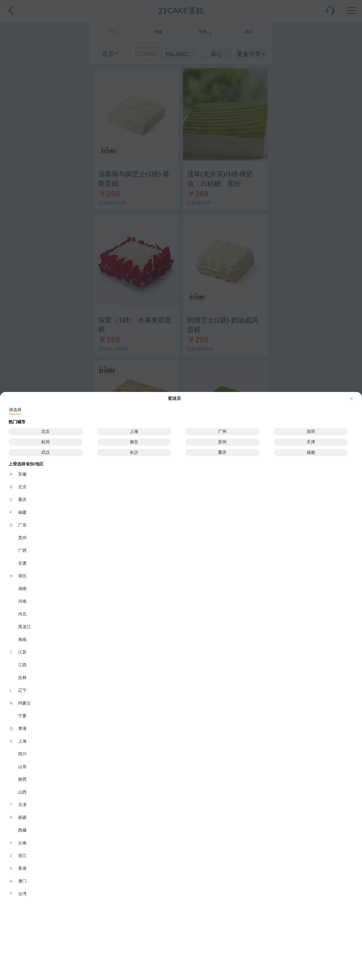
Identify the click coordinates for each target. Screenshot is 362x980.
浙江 (18, 856)
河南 (22, 601)
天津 (311, 442)
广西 (22, 550)
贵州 (22, 538)
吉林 (22, 677)
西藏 (22, 830)
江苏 (18, 652)
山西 (22, 792)
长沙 (134, 452)
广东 (18, 525)
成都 (311, 452)
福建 (18, 512)
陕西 (22, 779)
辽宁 (18, 690)
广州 (222, 431)
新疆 (18, 817)
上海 (134, 431)
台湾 (18, 894)
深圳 (311, 431)
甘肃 (22, 563)
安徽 (18, 474)
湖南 (22, 588)
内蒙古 (20, 703)
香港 (18, 868)
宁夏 (22, 716)
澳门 (18, 881)
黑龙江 (24, 627)
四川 (22, 754)
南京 (134, 442)
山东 (22, 767)
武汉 (46, 452)
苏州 (222, 442)
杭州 (46, 442)
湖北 (18, 576)
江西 (22, 665)
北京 (46, 431)
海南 (22, 639)
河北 (22, 614)
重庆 (222, 452)
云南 (18, 843)
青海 (18, 728)
